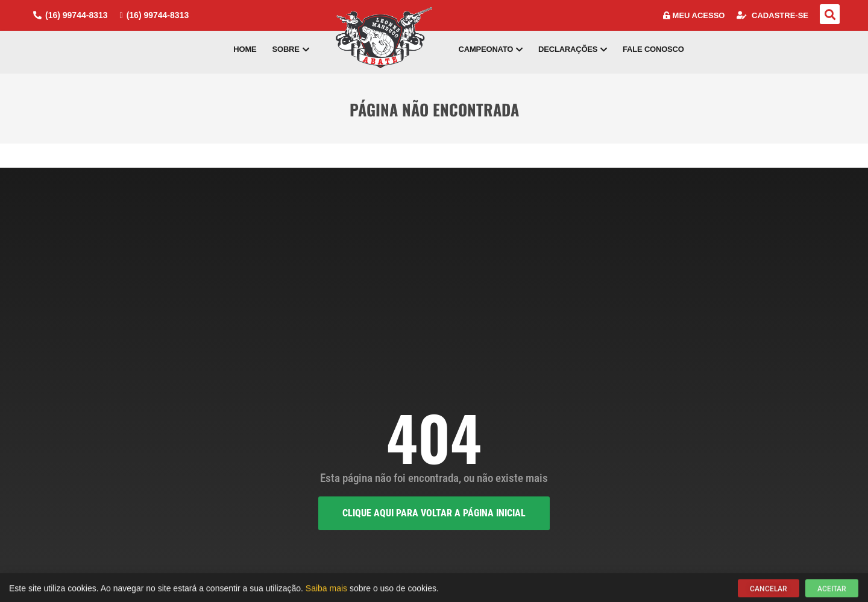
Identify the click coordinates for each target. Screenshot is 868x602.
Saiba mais (326, 591)
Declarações (573, 49)
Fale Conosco (653, 49)
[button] (830, 14)
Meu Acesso (694, 15)
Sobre (291, 49)
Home (245, 49)
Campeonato (491, 49)
